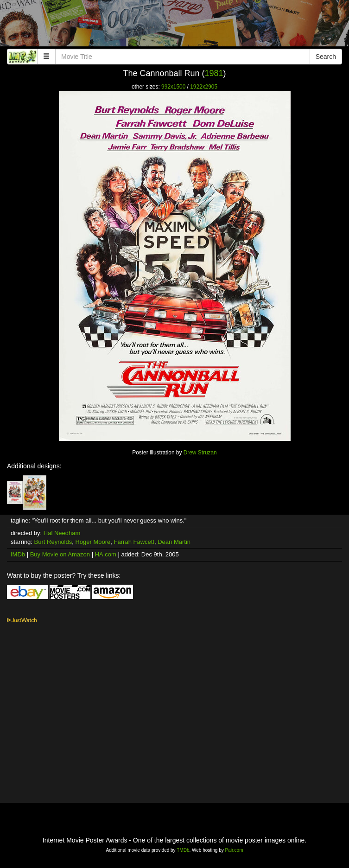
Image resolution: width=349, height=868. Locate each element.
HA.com (106, 554)
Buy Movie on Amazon (60, 554)
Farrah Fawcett (134, 542)
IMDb (18, 554)
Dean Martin (174, 542)
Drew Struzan (200, 453)
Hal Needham (62, 533)
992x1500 (173, 87)
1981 (214, 73)
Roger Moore (93, 542)
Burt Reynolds (53, 542)
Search (326, 57)
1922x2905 (204, 87)
